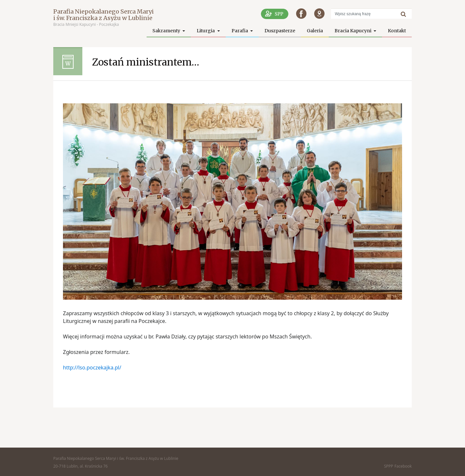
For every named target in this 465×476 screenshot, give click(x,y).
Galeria (315, 31)
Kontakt (397, 31)
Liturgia (206, 31)
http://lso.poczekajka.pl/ (92, 367)
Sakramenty (167, 31)
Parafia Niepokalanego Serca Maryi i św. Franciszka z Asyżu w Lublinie (103, 15)
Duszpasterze (280, 31)
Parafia (240, 31)
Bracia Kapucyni (353, 31)
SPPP (388, 466)
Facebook (403, 466)
